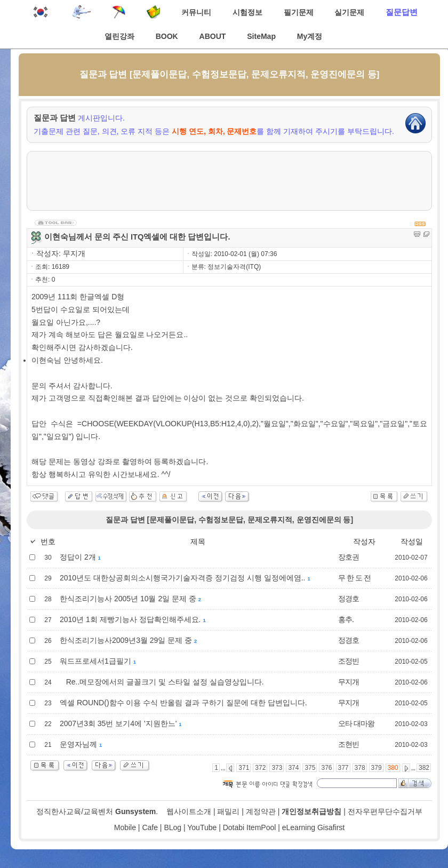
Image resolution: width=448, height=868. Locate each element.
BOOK (167, 36)
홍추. (346, 619)
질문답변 (402, 12)
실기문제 (349, 12)
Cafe (150, 827)
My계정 (310, 36)
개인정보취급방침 (311, 811)
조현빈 (349, 744)
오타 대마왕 (356, 723)
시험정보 (247, 12)
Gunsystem (135, 811)
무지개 (349, 682)
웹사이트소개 (189, 811)
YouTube (202, 827)
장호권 (349, 557)
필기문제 (299, 12)
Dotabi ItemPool (250, 827)
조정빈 (349, 661)
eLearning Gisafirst (314, 827)
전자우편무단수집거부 (385, 811)
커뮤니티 (196, 12)
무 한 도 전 (354, 578)
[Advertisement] (229, 181)
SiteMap (261, 36)
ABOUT (213, 36)
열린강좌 (119, 36)
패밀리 (228, 811)
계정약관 (261, 811)
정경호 (349, 599)
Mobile (125, 827)
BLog (173, 827)
